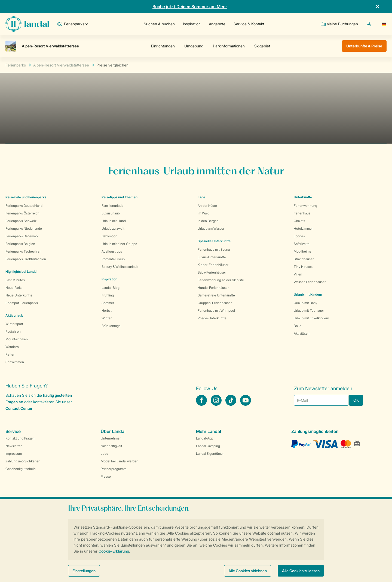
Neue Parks (14, 288)
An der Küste (207, 206)
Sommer (108, 303)
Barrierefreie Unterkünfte (216, 295)
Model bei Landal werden (120, 461)
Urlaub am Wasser (211, 228)
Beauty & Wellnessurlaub (120, 267)
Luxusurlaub (111, 213)
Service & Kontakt (249, 24)
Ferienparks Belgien (20, 244)
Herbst (107, 310)
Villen (298, 274)
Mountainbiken (17, 339)
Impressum (14, 454)
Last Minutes (15, 280)
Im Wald (203, 213)
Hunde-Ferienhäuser (213, 288)
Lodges (299, 236)
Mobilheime (303, 251)
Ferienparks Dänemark (22, 236)
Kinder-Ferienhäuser (213, 265)
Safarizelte (302, 244)
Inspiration (192, 24)
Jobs (104, 454)
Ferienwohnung (305, 206)
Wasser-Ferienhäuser (310, 282)
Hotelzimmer (303, 228)
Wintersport (14, 324)
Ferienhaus (302, 213)
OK (356, 400)
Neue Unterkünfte (19, 295)
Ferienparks (16, 65)
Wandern (12, 347)
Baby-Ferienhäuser (212, 272)
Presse (106, 476)
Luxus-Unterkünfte (212, 257)
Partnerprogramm (114, 469)
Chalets (299, 221)
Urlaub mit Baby (305, 303)
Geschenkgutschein (21, 469)
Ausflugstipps (112, 251)
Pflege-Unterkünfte (212, 318)
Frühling (108, 295)
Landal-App (205, 438)
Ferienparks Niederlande (24, 228)
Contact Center (19, 408)
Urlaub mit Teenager (309, 310)
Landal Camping (208, 446)
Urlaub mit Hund (114, 221)
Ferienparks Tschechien (23, 251)
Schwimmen (15, 362)
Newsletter (14, 446)
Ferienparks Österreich (22, 213)
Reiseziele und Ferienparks (26, 197)
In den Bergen (208, 221)
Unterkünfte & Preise (364, 46)
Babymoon (109, 236)
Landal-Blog (111, 288)
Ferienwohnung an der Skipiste (221, 280)
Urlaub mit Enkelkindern (311, 318)
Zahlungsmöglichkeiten (23, 461)
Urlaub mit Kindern (308, 294)
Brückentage (111, 326)
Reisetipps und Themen (120, 197)
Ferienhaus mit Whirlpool (216, 310)
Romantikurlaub (113, 259)
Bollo (298, 326)
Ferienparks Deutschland (24, 206)
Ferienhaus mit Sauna (214, 249)
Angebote (217, 24)
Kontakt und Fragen (20, 438)
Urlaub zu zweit (113, 228)
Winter (107, 318)
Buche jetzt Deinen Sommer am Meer (190, 7)
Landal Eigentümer (210, 454)
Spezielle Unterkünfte (214, 241)
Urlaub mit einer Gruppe (119, 244)
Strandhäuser (304, 259)
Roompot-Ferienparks (22, 303)
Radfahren (13, 331)
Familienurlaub (112, 206)
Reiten (10, 354)
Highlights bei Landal (21, 272)
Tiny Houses (303, 267)
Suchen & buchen (159, 24)
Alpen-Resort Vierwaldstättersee (61, 65)
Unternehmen (111, 438)
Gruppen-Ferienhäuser (215, 303)
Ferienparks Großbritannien (26, 259)
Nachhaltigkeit (111, 446)
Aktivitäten (302, 333)
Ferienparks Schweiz (21, 221)
